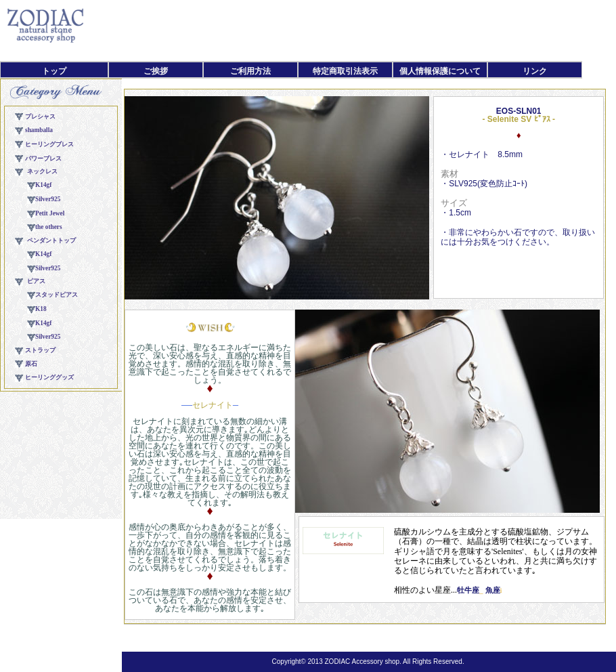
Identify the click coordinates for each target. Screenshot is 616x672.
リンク (535, 71)
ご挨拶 (156, 71)
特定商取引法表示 (345, 71)
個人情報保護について (440, 71)
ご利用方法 (250, 71)
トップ (54, 71)
